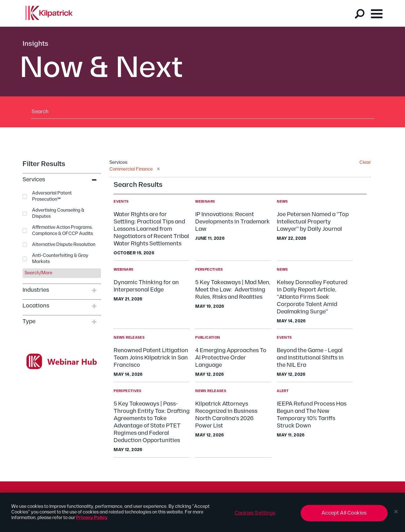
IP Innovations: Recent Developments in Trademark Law (232, 222)
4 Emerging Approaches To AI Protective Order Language (231, 358)
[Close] (396, 514)
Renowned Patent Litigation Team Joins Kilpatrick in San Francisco (151, 358)
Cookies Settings (255, 516)
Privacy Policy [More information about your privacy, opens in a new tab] (92, 520)
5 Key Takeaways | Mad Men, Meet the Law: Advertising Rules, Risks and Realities (233, 290)
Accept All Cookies (344, 516)
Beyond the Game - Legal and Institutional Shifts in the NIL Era (310, 358)
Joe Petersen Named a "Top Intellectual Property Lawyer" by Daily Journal (313, 222)
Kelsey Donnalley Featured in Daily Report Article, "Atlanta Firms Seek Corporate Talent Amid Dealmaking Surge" (312, 297)
